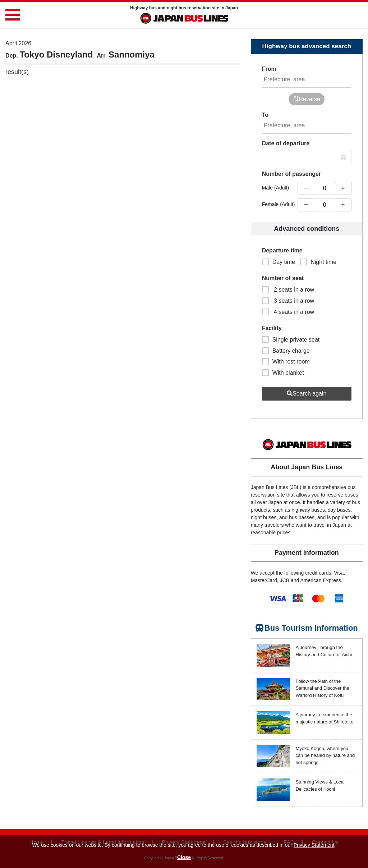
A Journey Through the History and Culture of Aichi (324, 651)
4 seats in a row (288, 312)
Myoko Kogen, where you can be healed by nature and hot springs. (325, 755)
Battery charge (286, 351)
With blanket (283, 373)
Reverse (307, 99)
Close (184, 857)
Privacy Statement (314, 845)
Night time (318, 262)
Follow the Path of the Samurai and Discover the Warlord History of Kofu (322, 688)
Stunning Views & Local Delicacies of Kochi (320, 785)
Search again (307, 394)
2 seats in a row (288, 290)
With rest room (286, 362)
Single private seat (291, 340)
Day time (279, 262)
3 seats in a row (288, 301)
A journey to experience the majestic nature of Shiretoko (324, 718)
